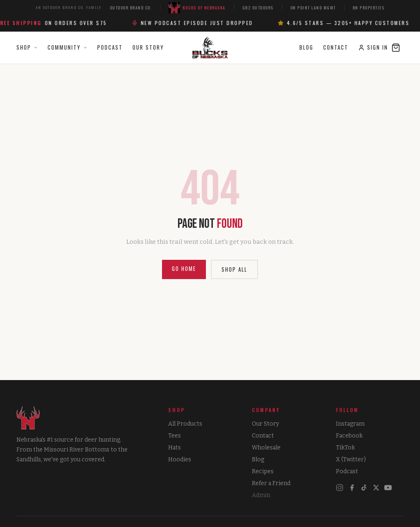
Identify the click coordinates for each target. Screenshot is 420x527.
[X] (376, 488)
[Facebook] (352, 488)
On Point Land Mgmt (313, 8)
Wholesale (266, 448)
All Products (185, 424)
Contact (336, 47)
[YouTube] (388, 488)
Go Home (184, 268)
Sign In (373, 47)
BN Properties (369, 8)
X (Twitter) (351, 459)
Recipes (263, 471)
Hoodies (180, 459)
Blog (306, 47)
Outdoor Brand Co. (131, 8)
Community (67, 47)
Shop (27, 47)
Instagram (350, 424)
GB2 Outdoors (258, 8)
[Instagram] (340, 488)
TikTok (345, 448)
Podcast (110, 47)
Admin (261, 495)
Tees (175, 436)
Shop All (234, 269)
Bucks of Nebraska (197, 8)
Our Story (148, 47)
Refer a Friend (271, 483)
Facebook (349, 436)
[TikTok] (364, 488)
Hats (175, 448)
